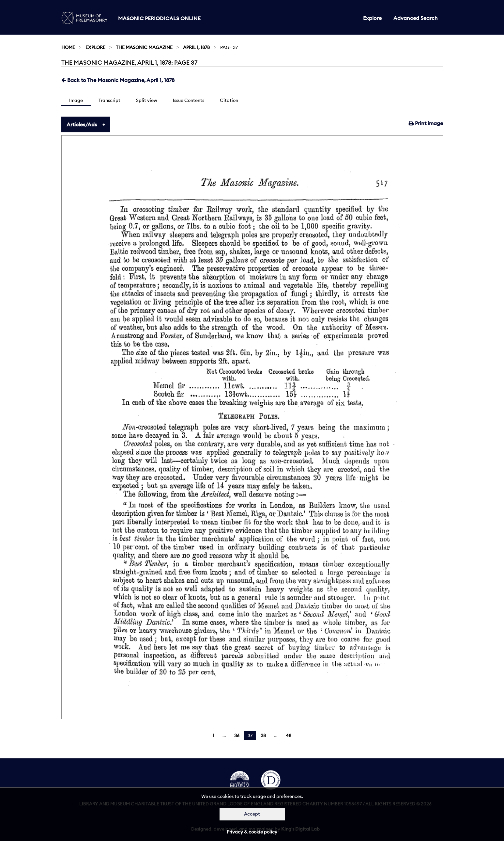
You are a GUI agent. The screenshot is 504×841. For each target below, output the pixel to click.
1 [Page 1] (214, 736)
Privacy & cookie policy (252, 832)
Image (76, 100)
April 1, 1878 (196, 47)
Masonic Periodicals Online (159, 18)
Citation (229, 100)
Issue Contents (189, 100)
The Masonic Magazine (144, 47)
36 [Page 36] (237, 736)
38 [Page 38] (263, 736)
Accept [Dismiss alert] (252, 814)
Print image (426, 123)
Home (68, 47)
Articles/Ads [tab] (82, 124)
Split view (147, 100)
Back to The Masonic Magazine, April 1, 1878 (118, 80)
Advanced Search (416, 18)
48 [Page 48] (289, 736)
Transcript (109, 100)
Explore (372, 18)
